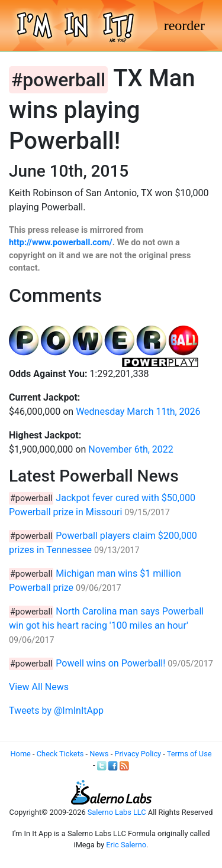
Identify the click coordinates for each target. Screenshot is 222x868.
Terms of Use (189, 754)
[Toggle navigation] (184, 25)
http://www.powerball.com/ (61, 243)
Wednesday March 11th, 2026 (138, 412)
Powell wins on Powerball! (110, 663)
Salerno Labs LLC (117, 812)
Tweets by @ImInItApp (56, 711)
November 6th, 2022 (131, 449)
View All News (39, 687)
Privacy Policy (138, 754)
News (99, 754)
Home (20, 754)
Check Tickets (60, 754)
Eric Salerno (126, 845)
